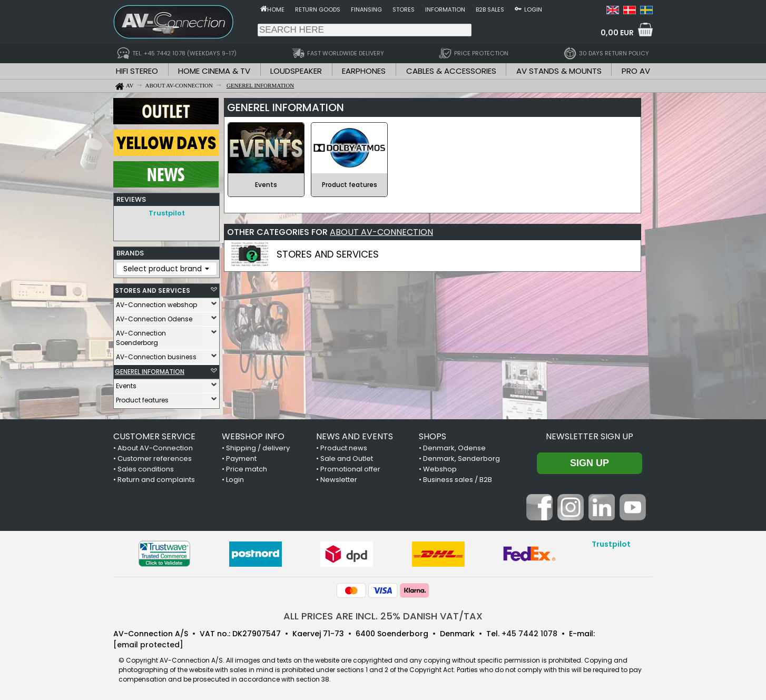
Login (533, 9)
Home (276, 9)
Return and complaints (156, 480)
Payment (241, 459)
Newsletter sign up (590, 436)
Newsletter (339, 480)
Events (126, 386)
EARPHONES (364, 71)
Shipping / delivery (258, 448)
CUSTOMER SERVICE (154, 436)
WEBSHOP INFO (253, 436)
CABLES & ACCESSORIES (451, 71)
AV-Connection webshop (156, 305)
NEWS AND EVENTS (355, 436)
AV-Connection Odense (154, 319)
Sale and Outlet (347, 459)
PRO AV (636, 71)
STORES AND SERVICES (153, 290)
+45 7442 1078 (529, 634)
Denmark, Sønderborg (461, 459)
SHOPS (433, 436)
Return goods (318, 9)
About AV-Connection (155, 448)
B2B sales (490, 9)
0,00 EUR (617, 33)
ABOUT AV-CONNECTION (381, 232)
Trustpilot (167, 213)
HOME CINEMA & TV (214, 71)
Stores (404, 9)
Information (445, 9)
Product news (344, 448)
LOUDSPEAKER (296, 71)
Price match (247, 469)
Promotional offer (350, 469)
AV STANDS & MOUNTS (559, 71)
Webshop (440, 469)
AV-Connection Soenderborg (141, 338)
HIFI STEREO (137, 71)
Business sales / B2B (458, 480)
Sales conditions (146, 469)
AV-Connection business (156, 357)
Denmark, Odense (454, 448)
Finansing (366, 9)
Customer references (155, 459)
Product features (142, 400)
